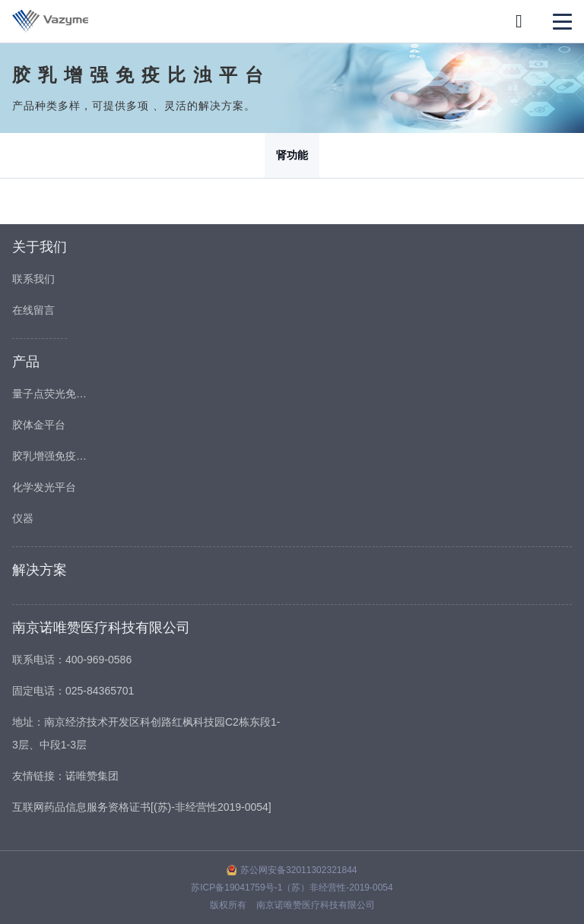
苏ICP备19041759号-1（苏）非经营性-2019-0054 (292, 888)
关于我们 (40, 247)
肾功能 (292, 155)
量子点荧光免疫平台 (50, 394)
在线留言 (33, 310)
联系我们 (33, 279)
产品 (26, 362)
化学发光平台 (44, 487)
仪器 (23, 518)
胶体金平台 (39, 425)
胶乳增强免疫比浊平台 (50, 456)
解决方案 (40, 570)
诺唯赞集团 (92, 776)
